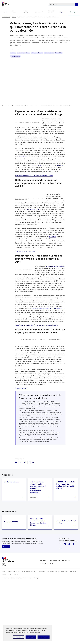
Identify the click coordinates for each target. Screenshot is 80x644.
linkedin (65, 608)
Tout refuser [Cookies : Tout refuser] (31, 637)
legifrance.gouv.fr (54, 624)
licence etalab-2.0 (33, 642)
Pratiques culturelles (37, 53)
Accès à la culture (60, 53)
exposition (53, 266)
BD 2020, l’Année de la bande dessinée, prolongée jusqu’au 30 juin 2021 (65, 549)
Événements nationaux (51, 12)
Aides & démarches (26, 12)
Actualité (13, 53)
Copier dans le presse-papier (33, 526)
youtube (61, 612)
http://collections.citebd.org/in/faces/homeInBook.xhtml (34, 193)
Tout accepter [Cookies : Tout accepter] (44, 637)
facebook (69, 608)
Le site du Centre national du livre (66, 586)
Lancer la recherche (77, 4)
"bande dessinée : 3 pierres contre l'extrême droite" (48, 349)
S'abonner (6, 611)
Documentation (40, 12)
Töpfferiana (61, 182)
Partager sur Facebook (16, 526)
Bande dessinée (49, 53)
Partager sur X (20, 526)
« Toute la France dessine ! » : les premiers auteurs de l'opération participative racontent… (38, 551)
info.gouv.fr (65, 624)
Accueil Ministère (6, 17)
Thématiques (73, 12)
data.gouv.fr (43, 624)
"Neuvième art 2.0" (25, 239)
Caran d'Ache (23, 174)
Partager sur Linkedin (25, 526)
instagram (73, 608)
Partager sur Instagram (29, 526)
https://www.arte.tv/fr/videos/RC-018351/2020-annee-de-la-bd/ (36, 365)
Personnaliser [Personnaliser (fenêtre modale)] (19, 637)
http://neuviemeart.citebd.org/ (25, 281)
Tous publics (14, 56)
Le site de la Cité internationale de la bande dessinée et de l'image (38, 586)
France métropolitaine (24, 53)
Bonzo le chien (37, 182)
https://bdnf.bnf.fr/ (21, 443)
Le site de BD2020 (11, 586)
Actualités (4, 12)
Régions (62, 12)
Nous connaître (14, 12)
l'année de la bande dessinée (55, 297)
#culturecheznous (12, 546)
